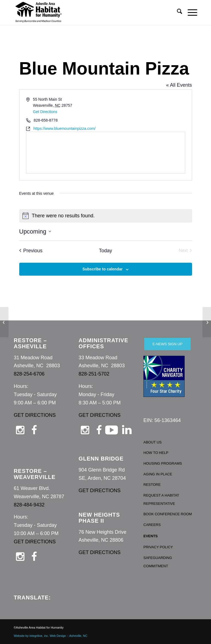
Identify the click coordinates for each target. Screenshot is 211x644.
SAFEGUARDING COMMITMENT (158, 562)
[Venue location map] (106, 153)
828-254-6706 (29, 374)
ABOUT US (152, 442)
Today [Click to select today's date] (105, 251)
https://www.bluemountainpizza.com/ (65, 128)
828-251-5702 (94, 374)
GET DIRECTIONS (35, 415)
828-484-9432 (29, 505)
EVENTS (151, 536)
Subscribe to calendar (102, 269)
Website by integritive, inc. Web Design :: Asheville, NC (51, 636)
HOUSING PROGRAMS (163, 463)
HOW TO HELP (156, 453)
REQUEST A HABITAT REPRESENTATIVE (161, 499)
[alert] (106, 216)
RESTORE (152, 485)
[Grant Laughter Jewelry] (207, 322)
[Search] (177, 12)
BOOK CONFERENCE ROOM (168, 514)
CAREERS (152, 525)
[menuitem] (177, 12)
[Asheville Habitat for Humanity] (38, 12)
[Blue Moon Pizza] (4, 322)
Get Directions (45, 112)
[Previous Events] (31, 251)
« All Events (179, 85)
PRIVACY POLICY (158, 547)
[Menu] (190, 12)
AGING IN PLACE (158, 474)
